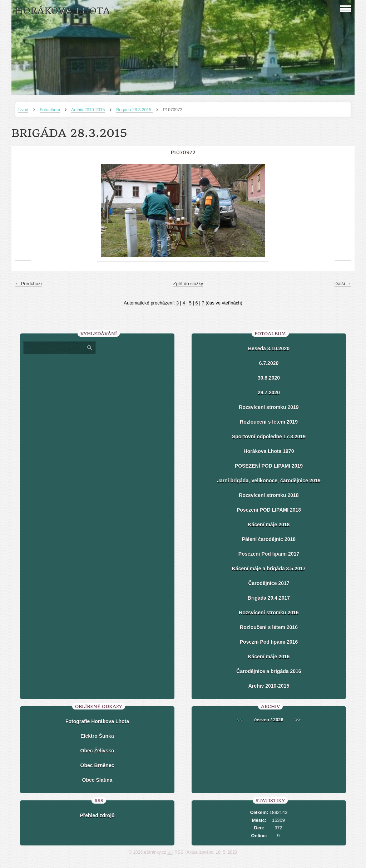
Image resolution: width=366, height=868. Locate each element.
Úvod (23, 110)
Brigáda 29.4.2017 (269, 598)
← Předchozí (28, 284)
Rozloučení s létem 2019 (269, 422)
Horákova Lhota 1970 (269, 451)
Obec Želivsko (97, 751)
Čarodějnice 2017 (269, 583)
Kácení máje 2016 (269, 657)
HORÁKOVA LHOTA (63, 11)
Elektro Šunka (97, 736)
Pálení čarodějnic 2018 (269, 539)
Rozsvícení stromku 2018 (269, 495)
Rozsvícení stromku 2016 (269, 613)
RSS (179, 852)
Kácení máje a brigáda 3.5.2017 (269, 569)
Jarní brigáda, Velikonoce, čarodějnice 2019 (269, 481)
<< (240, 720)
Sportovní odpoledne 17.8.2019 (269, 437)
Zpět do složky (188, 284)
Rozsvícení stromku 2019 (269, 407)
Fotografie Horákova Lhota (97, 721)
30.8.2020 (269, 378)
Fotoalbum (50, 110)
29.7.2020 (269, 392)
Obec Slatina (97, 780)
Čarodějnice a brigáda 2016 (269, 671)
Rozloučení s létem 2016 (269, 627)
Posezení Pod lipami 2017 (269, 554)
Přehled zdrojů (97, 815)
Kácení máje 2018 (269, 525)
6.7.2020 (269, 363)
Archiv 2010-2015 (88, 110)
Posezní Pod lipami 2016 (269, 642)
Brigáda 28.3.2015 (134, 110)
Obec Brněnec (97, 765)
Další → (343, 284)
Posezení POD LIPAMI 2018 (269, 510)
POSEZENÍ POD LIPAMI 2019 (269, 466)
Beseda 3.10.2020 (269, 348)
